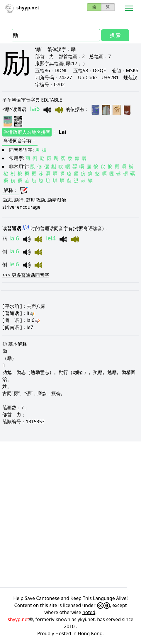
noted (89, 612)
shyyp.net (18, 619)
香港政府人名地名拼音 (27, 132)
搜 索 (115, 35)
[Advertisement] (70, 514)
